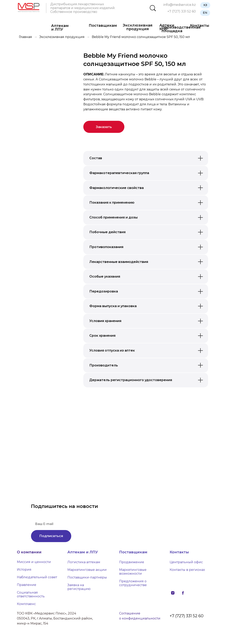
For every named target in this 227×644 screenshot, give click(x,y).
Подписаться (51, 536)
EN (205, 13)
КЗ (205, 5)
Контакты (179, 552)
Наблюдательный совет (37, 577)
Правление (27, 585)
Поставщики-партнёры (87, 577)
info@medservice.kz (180, 5)
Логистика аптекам (84, 562)
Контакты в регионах (187, 570)
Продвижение (132, 562)
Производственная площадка (181, 29)
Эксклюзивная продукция (138, 27)
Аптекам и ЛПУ (60, 28)
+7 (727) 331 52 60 (182, 11)
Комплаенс (26, 604)
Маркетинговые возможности (133, 572)
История (24, 570)
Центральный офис (186, 562)
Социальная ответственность (31, 594)
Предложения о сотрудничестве (133, 583)
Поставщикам (103, 26)
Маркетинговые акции (87, 570)
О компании (29, 552)
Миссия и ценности (34, 562)
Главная (25, 37)
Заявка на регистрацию (79, 587)
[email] (85, 524)
